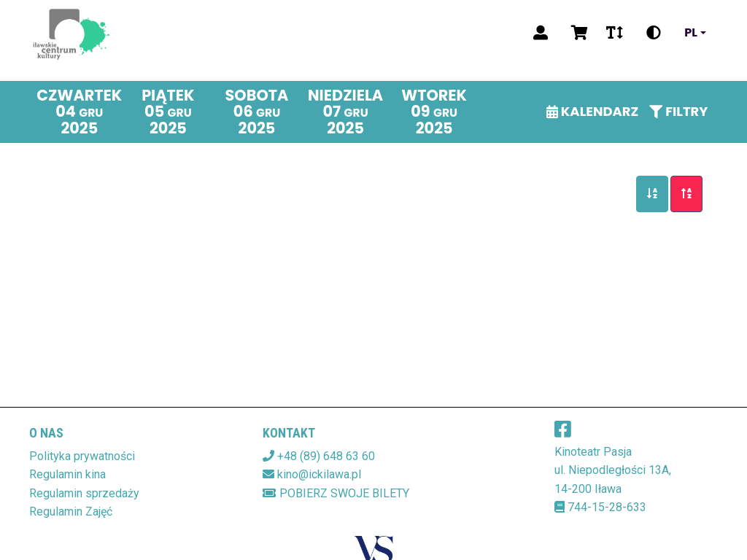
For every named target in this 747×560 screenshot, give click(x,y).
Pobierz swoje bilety (336, 493)
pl (691, 33)
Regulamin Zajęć (71, 512)
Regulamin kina (67, 474)
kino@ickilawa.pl (319, 474)
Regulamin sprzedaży (84, 493)
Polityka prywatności (82, 456)
